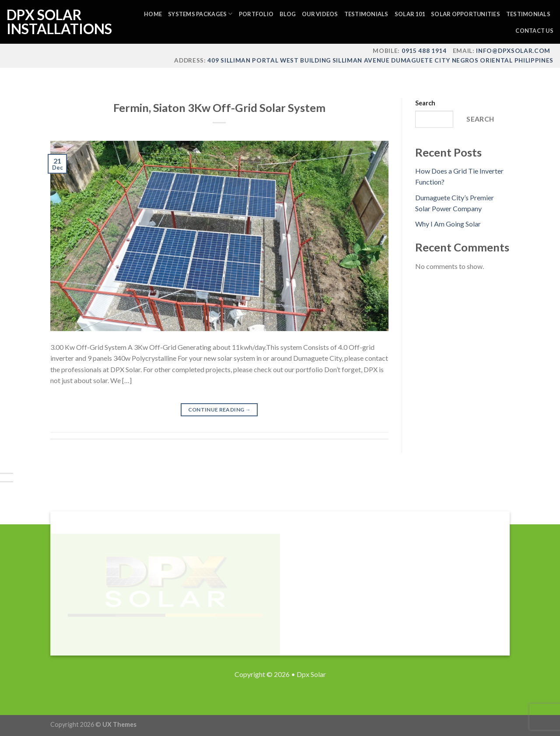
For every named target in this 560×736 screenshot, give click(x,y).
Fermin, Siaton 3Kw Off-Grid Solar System (219, 108)
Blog (288, 14)
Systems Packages (200, 14)
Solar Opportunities (465, 14)
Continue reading (220, 410)
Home (153, 14)
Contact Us (534, 31)
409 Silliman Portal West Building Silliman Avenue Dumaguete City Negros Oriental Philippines (380, 60)
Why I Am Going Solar (448, 224)
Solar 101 (410, 14)
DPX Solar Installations (50, 22)
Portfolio (256, 14)
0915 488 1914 (424, 51)
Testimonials (366, 14)
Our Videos (320, 14)
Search (425, 103)
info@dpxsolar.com (513, 51)
